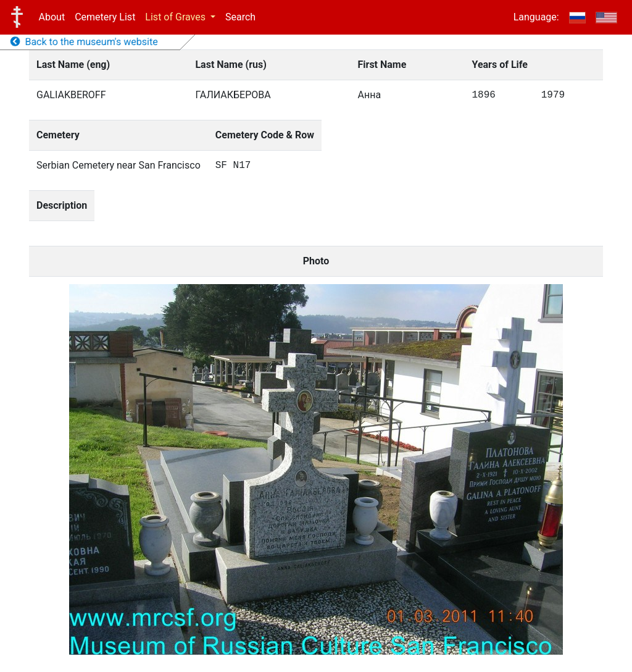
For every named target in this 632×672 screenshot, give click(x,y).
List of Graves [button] (177, 17)
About (52, 17)
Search (240, 17)
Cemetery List (105, 17)
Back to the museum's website (84, 42)
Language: (536, 17)
